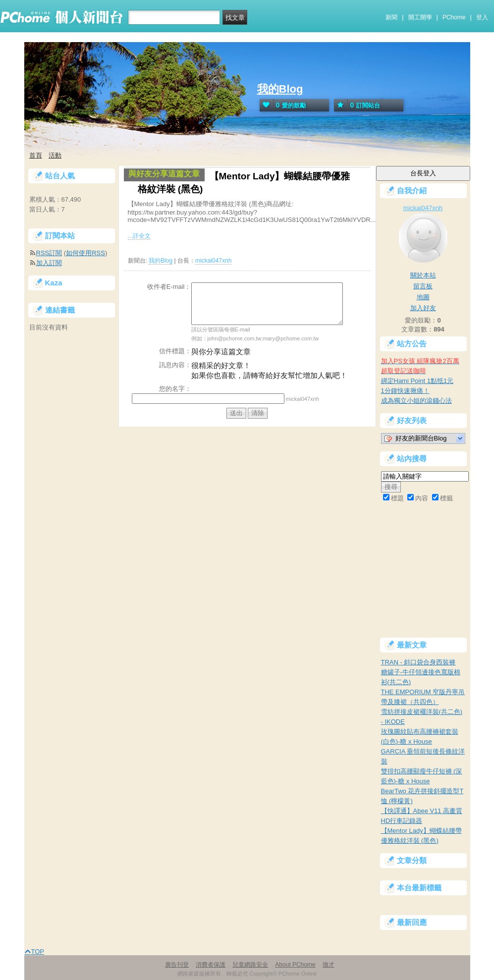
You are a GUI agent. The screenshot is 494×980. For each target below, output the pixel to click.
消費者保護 (211, 965)
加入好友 (423, 308)
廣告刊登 (177, 965)
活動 (55, 155)
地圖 (423, 297)
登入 (482, 17)
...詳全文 (139, 236)
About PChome (295, 965)
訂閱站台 (357, 105)
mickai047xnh (213, 261)
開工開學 (420, 17)
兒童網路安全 (250, 965)
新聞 (391, 17)
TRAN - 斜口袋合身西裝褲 (418, 662)
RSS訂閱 (49, 253)
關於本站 (423, 275)
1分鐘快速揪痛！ (405, 391)
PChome (454, 17)
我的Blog (280, 89)
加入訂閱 (49, 263)
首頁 (36, 155)
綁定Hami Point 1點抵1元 (417, 381)
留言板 (423, 286)
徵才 (329, 965)
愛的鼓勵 (283, 105)
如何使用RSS (85, 253)
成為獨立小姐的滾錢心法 (416, 401)
